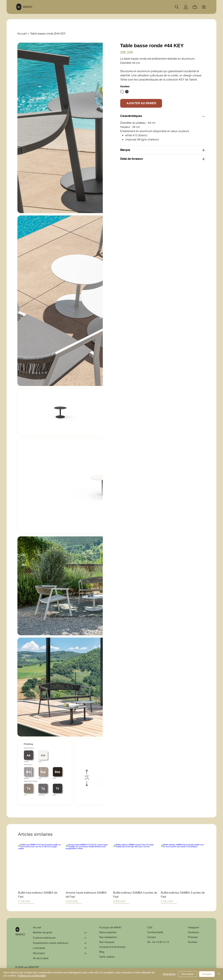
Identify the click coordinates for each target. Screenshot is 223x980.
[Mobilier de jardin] (86, 933)
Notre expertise (108, 932)
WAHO (27, 7)
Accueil (37, 927)
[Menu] (204, 7)
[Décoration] (86, 953)
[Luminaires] (86, 948)
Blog (102, 952)
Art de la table (41, 958)
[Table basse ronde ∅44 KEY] (48, 33)
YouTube (193, 942)
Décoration (39, 953)
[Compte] (186, 7)
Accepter (207, 974)
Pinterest (193, 937)
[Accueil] (22, 33)
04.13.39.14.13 (161, 942)
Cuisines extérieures (44, 938)
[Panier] (195, 7)
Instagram (193, 927)
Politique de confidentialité (32, 976)
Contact (152, 937)
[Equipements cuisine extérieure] (86, 943)
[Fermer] (219, 974)
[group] (111, 874)
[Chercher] (177, 7)
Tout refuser (188, 974)
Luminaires (39, 948)
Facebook (193, 932)
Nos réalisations (108, 937)
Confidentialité (155, 932)
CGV (150, 927)
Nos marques (107, 942)
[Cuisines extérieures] (86, 938)
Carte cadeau (107, 957)
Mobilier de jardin (43, 932)
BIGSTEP (34, 967)
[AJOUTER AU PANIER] (141, 103)
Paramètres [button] (169, 974)
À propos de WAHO (110, 927)
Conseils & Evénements (112, 947)
